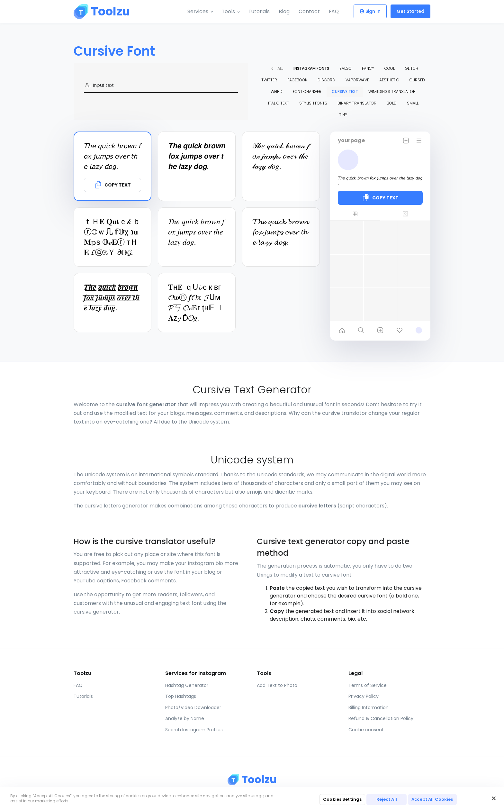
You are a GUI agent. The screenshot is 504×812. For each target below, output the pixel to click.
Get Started (410, 12)
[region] (252, 799)
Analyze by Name (185, 718)
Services (195, 11)
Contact (309, 11)
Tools (227, 11)
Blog (283, 11)
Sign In (370, 12)
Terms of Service (368, 685)
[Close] (494, 798)
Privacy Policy (364, 696)
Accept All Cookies (432, 799)
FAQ (333, 11)
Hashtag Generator (187, 685)
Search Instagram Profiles (194, 730)
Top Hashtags (181, 696)
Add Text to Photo (277, 685)
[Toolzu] (98, 12)
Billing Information (369, 707)
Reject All (387, 799)
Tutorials (258, 11)
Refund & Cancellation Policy (381, 718)
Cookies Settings (342, 799)
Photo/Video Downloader (193, 707)
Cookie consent (366, 730)
